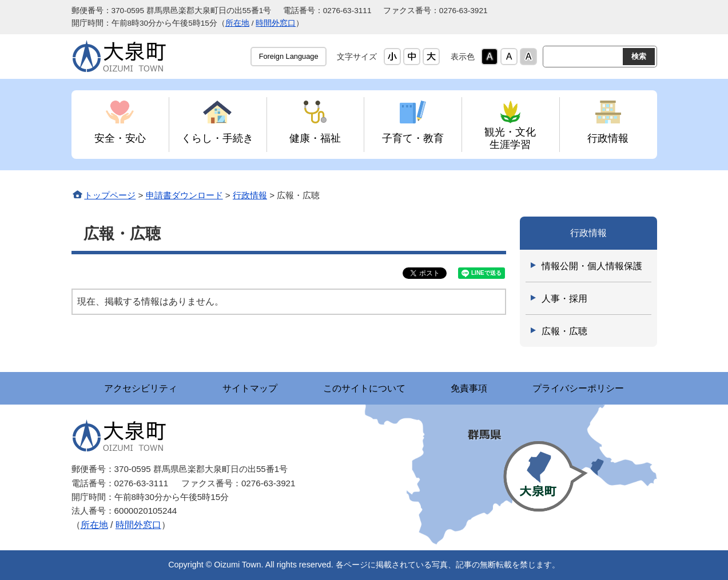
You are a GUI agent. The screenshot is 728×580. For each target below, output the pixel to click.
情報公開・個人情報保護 (592, 266)
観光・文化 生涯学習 (510, 138)
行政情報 (608, 138)
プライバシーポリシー (579, 388)
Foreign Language (289, 56)
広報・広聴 (564, 331)
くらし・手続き (217, 138)
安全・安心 (120, 138)
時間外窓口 (276, 23)
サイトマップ (250, 388)
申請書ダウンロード (184, 195)
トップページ (110, 195)
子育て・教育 (413, 138)
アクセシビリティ (140, 388)
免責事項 (470, 388)
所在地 (237, 23)
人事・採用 (564, 299)
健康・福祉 (315, 138)
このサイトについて (364, 388)
